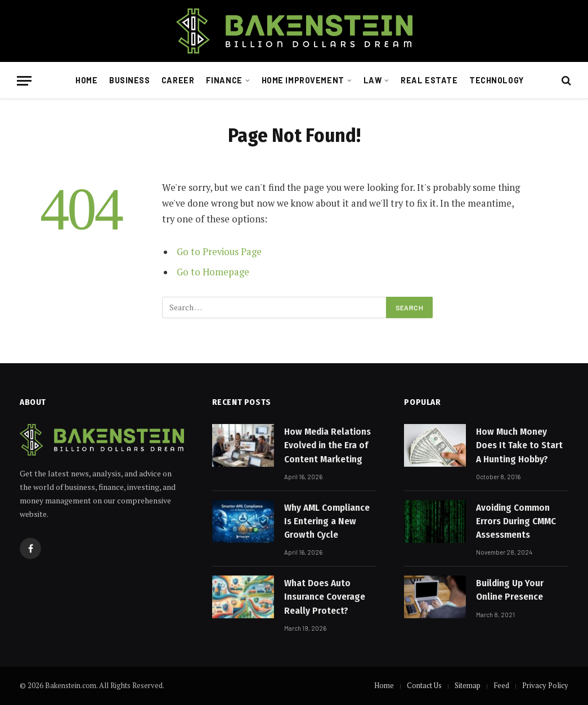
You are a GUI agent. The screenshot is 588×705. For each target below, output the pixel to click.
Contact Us (424, 685)
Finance (224, 80)
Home (86, 80)
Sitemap (468, 685)
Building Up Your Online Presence (510, 590)
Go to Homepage (213, 272)
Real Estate (429, 80)
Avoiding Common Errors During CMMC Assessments (516, 521)
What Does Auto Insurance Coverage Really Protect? (325, 597)
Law (373, 80)
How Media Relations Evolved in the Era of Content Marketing (327, 445)
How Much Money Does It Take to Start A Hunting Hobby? (519, 445)
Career (178, 80)
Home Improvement (303, 80)
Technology (497, 80)
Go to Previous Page (219, 252)
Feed (501, 685)
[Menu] (24, 81)
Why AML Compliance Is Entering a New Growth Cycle (327, 521)
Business (130, 80)
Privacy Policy (545, 685)
